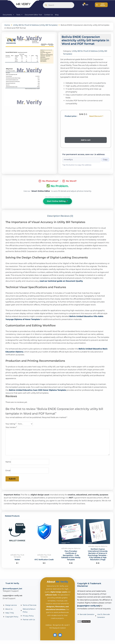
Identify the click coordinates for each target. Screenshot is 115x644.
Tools (19, 15)
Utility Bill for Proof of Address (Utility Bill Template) (35, 25)
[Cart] (85, 5)
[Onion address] (81, 160)
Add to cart (86, 140)
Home (7, 25)
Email (8, 470)
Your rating (11, 424)
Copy (105, 160)
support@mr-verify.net (12, 599)
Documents (8, 15)
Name (8, 462)
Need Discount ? (96, 116)
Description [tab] (54, 216)
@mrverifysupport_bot (12, 592)
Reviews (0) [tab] (67, 216)
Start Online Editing (57, 201)
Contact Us (48, 15)
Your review (11, 427)
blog (57, 15)
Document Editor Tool (33, 15)
